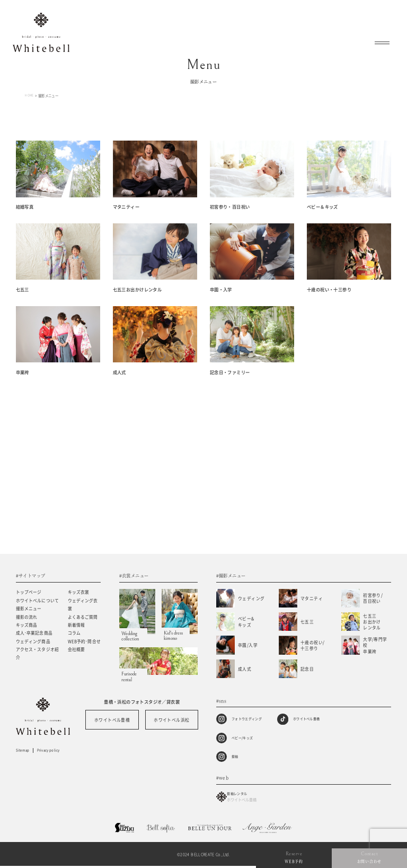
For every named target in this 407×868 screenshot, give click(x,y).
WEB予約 (348, 860)
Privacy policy (57, 752)
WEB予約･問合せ (84, 642)
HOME (30, 96)
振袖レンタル (245, 799)
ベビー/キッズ (246, 738)
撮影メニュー (29, 609)
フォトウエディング (251, 719)
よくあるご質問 (83, 617)
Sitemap (25, 752)
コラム (74, 633)
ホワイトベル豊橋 (112, 720)
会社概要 (77, 650)
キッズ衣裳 (79, 592)
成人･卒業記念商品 (34, 633)
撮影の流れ (27, 617)
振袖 (236, 757)
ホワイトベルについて (38, 601)
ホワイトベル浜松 (171, 720)
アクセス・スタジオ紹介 (38, 654)
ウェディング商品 (33, 642)
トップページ (29, 592)
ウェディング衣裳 (83, 605)
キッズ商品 (27, 625)
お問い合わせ (387, 860)
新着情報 (77, 625)
